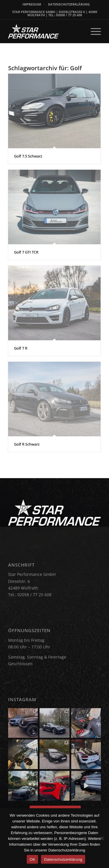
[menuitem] (32, 4)
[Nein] (102, 838)
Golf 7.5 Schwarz (28, 156)
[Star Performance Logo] (45, 31)
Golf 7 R (21, 348)
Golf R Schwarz (27, 444)
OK (32, 859)
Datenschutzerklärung (63, 859)
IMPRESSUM (32, 4)
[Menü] (93, 31)
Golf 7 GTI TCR (26, 252)
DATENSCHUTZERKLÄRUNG (69, 4)
